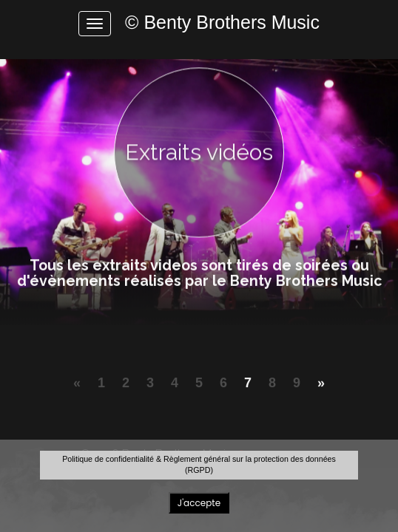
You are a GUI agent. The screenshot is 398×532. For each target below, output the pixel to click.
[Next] (321, 390)
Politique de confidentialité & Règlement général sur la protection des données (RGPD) (199, 464)
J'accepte (199, 503)
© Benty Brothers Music (222, 22)
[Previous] (77, 390)
